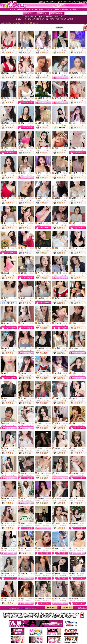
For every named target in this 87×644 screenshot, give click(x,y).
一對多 (15, 298)
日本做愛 (23, 608)
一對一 (66, 123)
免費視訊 (14, 48)
